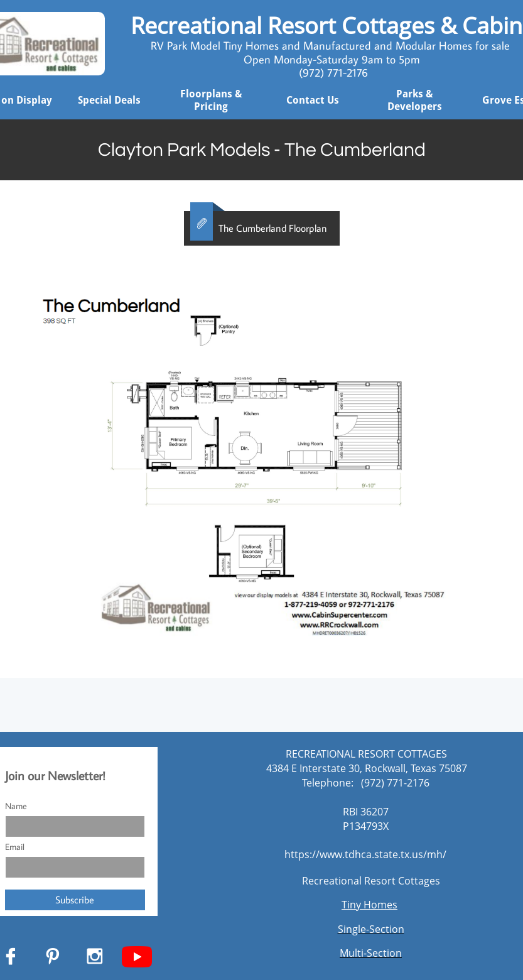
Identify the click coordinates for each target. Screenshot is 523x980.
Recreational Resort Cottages (371, 881)
